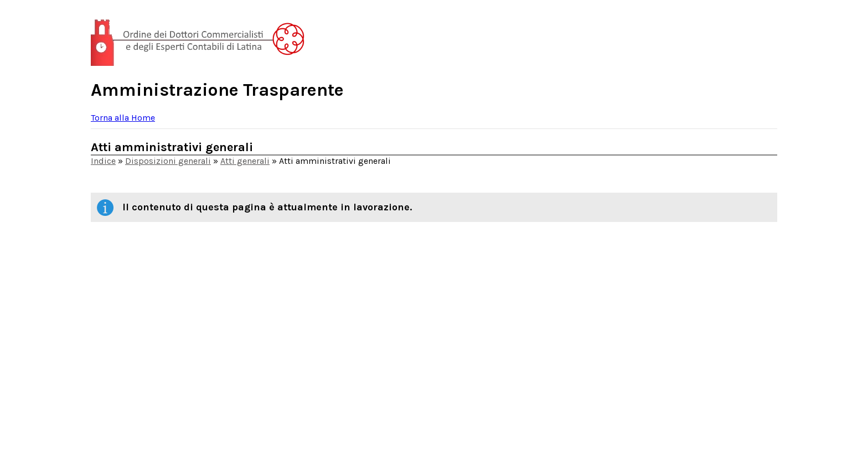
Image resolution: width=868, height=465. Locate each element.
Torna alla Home (123, 118)
